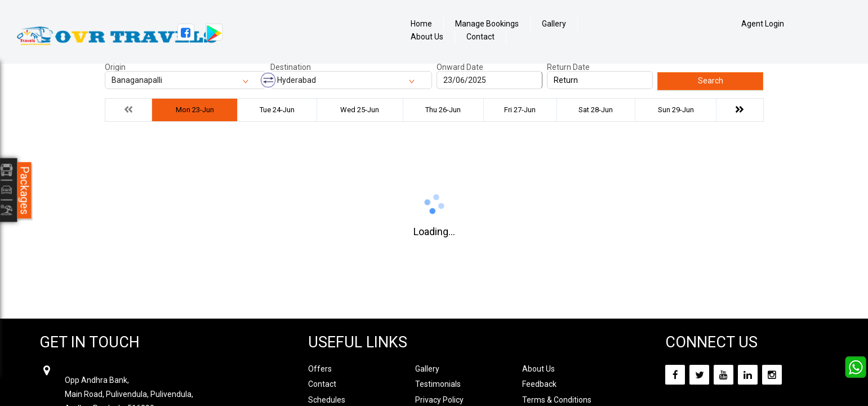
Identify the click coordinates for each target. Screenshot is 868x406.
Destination (291, 67)
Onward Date (460, 67)
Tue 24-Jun (277, 110)
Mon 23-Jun (195, 110)
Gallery (554, 24)
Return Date (568, 67)
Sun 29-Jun (676, 110)
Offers (320, 369)
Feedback (539, 384)
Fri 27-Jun (520, 110)
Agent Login (763, 24)
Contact (480, 37)
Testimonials (438, 384)
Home (421, 24)
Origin (115, 67)
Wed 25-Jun (360, 110)
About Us (427, 37)
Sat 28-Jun (596, 110)
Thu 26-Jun (443, 110)
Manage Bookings (487, 24)
